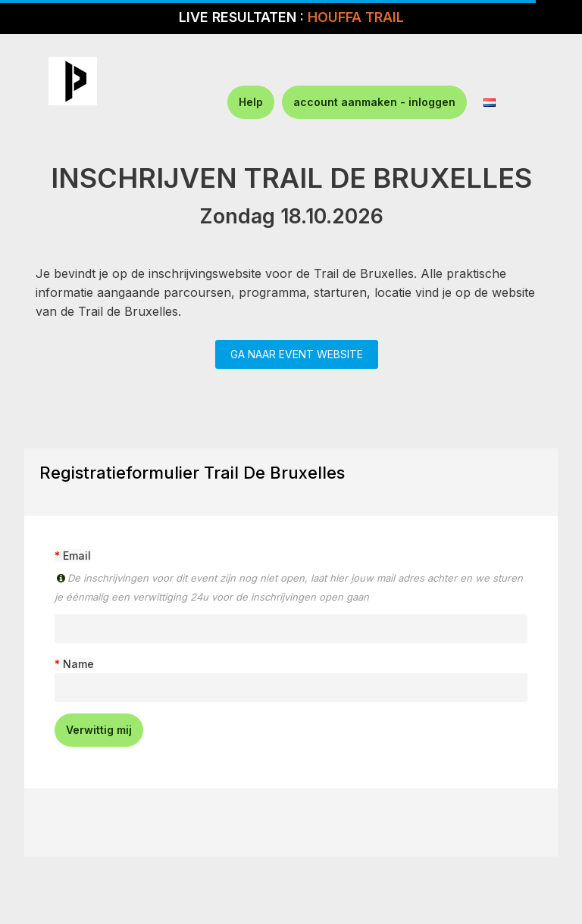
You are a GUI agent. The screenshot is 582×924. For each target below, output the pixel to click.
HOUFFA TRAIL (356, 17)
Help (251, 102)
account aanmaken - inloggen (374, 102)
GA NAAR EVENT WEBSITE (297, 354)
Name (78, 664)
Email (77, 556)
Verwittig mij (99, 730)
